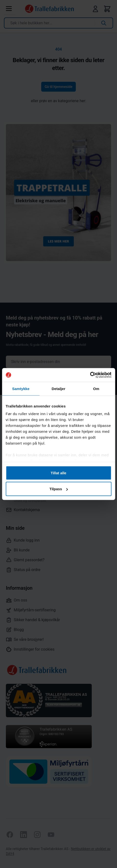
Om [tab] (96, 388)
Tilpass (59, 489)
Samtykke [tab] (21, 388)
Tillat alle (59, 473)
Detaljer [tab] (59, 388)
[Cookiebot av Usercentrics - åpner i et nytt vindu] (90, 375)
